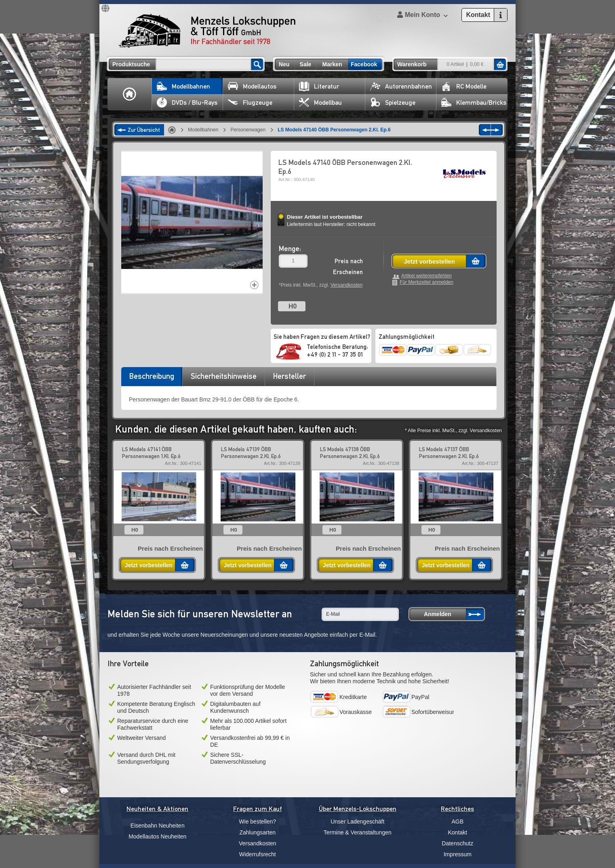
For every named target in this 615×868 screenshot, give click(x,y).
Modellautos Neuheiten (157, 836)
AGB (457, 822)
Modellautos (252, 86)
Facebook (364, 64)
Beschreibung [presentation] (152, 376)
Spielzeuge (393, 102)
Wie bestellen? (257, 822)
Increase (254, 285)
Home (130, 94)
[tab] (152, 379)
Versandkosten (346, 285)
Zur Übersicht (144, 130)
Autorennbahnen (401, 86)
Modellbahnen (183, 86)
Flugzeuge (250, 102)
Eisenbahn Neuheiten (158, 826)
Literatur (319, 86)
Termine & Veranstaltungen (358, 832)
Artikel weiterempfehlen (426, 276)
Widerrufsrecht (258, 854)
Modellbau (320, 102)
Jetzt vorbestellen (429, 261)
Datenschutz (457, 843)
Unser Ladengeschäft (357, 822)
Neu (284, 64)
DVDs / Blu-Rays (187, 102)
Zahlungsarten (257, 832)
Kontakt (458, 832)
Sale (306, 64)
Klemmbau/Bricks (474, 102)
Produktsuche (131, 64)
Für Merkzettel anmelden (426, 282)
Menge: (290, 248)
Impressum (458, 854)
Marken (332, 64)
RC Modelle (464, 86)
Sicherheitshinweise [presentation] (224, 376)
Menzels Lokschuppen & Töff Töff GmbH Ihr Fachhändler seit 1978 (207, 31)
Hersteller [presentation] (290, 376)
